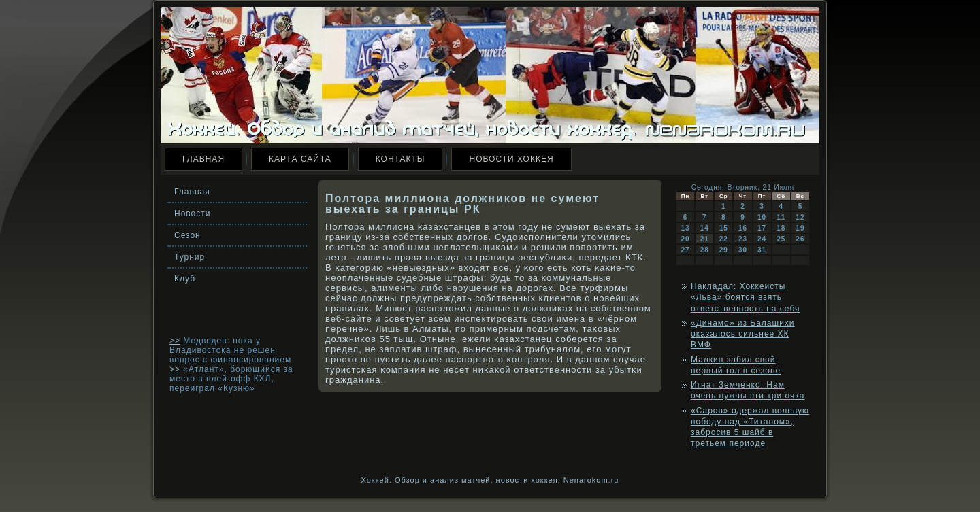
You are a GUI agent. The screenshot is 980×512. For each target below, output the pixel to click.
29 (724, 250)
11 (781, 217)
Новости (192, 214)
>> (175, 341)
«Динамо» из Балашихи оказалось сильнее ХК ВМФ (743, 334)
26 (800, 239)
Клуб (185, 279)
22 (724, 239)
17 (762, 228)
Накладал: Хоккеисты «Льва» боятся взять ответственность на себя (745, 297)
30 (743, 250)
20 (686, 239)
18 (781, 228)
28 (705, 250)
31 (762, 250)
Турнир (190, 257)
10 (762, 217)
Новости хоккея (511, 159)
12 (800, 217)
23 (743, 239)
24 (762, 239)
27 (686, 250)
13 (686, 228)
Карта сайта (300, 159)
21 (705, 239)
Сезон (187, 235)
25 (781, 239)
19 (800, 228)
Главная (203, 159)
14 (705, 228)
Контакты (401, 159)
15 (724, 228)
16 (743, 228)
